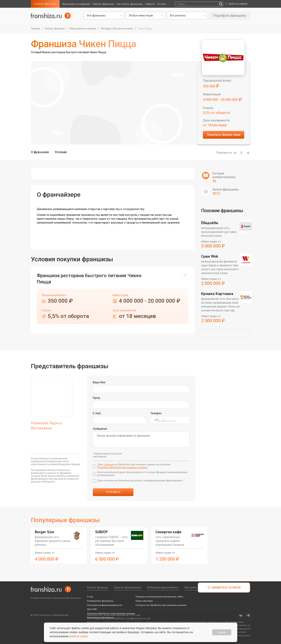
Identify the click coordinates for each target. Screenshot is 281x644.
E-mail (97, 413)
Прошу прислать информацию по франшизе (141, 439)
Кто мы (162, 4)
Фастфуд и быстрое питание (117, 29)
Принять (222, 632)
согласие (108, 464)
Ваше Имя (99, 382)
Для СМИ (92, 609)
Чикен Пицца (145, 29)
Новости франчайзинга (127, 587)
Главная (35, 29)
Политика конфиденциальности (105, 605)
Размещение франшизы (100, 601)
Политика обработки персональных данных (111, 613)
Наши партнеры (144, 601)
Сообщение (100, 429)
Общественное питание (83, 29)
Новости (150, 4)
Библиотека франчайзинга (163, 587)
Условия (61, 152)
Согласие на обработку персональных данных (161, 605)
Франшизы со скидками (76, 4)
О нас (90, 597)
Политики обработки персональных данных (123, 467)
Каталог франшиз (45, 4)
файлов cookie (79, 636)
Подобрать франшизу (230, 16)
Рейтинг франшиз (103, 4)
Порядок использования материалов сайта (159, 597)
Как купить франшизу (130, 4)
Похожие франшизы (222, 211)
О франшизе (40, 152)
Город (97, 398)
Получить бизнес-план (224, 135)
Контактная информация (100, 617)
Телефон (156, 413)
